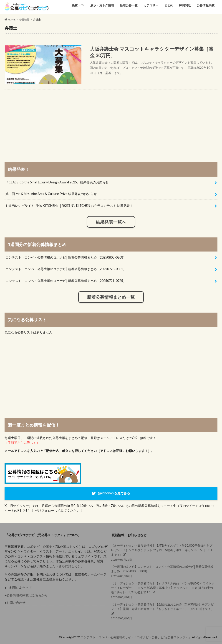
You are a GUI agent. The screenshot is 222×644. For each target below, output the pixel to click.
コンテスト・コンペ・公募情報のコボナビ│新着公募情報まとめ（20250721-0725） (66, 281)
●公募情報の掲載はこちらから (26, 595)
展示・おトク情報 (102, 5)
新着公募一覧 (129, 5)
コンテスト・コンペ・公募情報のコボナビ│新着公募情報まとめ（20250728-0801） (66, 269)
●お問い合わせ (15, 603)
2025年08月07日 (163, 590)
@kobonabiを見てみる (114, 493)
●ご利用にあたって (18, 588)
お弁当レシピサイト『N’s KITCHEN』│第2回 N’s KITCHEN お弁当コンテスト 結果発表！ (69, 206)
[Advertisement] (111, 121)
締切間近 (185, 5)
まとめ (169, 5)
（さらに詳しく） (68, 566)
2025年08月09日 (163, 571)
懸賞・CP (78, 5)
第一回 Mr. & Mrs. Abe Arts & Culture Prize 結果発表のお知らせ (51, 194)
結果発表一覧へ (111, 222)
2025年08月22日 (163, 552)
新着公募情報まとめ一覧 (111, 297)
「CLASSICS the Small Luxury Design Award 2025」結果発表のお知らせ (57, 182)
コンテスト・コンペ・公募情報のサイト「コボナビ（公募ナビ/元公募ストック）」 (136, 637)
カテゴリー (151, 5)
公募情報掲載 (206, 5)
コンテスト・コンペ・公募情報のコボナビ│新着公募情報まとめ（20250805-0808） (66, 257)
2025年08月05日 (163, 611)
